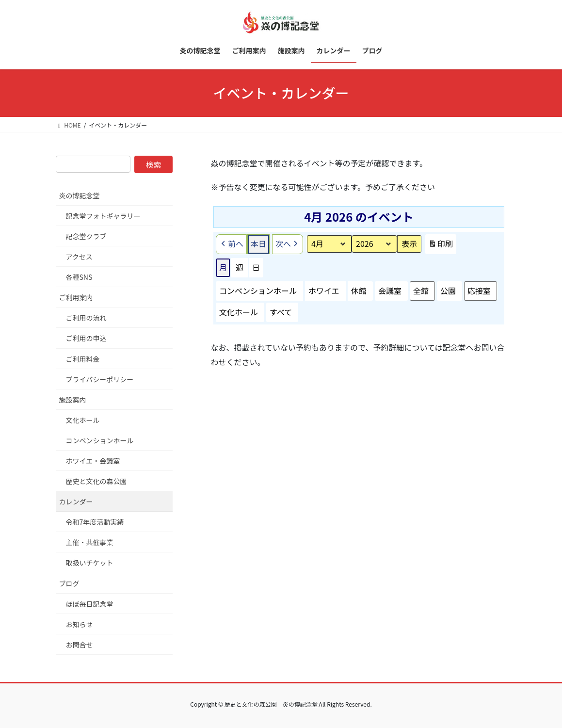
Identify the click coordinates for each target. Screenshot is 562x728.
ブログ (69, 583)
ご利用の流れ (86, 318)
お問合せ (80, 645)
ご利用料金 (83, 359)
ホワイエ (324, 291)
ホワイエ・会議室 (93, 461)
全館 (420, 291)
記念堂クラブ (86, 236)
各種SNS (79, 277)
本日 (258, 243)
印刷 (441, 246)
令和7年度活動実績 (95, 522)
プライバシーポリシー (100, 379)
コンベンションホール (258, 291)
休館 (358, 291)
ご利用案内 (76, 297)
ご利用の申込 (86, 338)
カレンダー (76, 502)
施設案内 (73, 400)
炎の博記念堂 (80, 195)
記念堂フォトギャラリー (103, 216)
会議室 (389, 291)
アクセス (79, 257)
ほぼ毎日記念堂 (90, 604)
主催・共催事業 (90, 542)
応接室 (479, 291)
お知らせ (80, 624)
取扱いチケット (90, 563)
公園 (448, 291)
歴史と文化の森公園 (96, 481)
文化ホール (239, 312)
